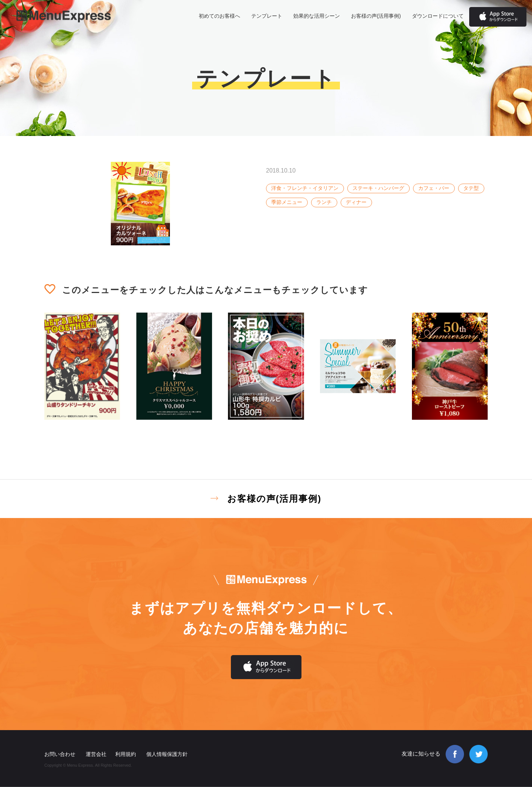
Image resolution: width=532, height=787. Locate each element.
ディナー (356, 202)
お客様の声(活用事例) (376, 16)
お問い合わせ (60, 754)
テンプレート (267, 16)
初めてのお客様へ (219, 16)
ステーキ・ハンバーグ (378, 188)
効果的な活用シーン (317, 16)
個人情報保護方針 (167, 754)
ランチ (324, 202)
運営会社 (96, 754)
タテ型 (471, 188)
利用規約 (126, 754)
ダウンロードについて (438, 16)
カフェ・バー (434, 188)
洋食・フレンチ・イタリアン (305, 188)
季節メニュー (287, 202)
